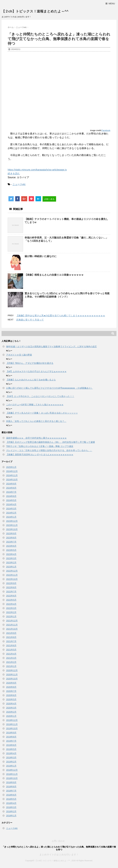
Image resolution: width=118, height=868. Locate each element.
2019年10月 (12, 728)
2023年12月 (12, 521)
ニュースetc (19, 184)
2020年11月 (12, 675)
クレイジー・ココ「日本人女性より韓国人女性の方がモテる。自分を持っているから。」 (49, 450)
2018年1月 (11, 816)
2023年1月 (11, 567)
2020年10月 (12, 679)
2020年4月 (11, 704)
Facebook (106, 130)
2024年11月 (12, 475)
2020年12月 (12, 670)
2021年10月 (12, 629)
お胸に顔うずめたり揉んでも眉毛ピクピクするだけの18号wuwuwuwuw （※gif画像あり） (49, 388)
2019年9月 (11, 733)
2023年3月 (11, 558)
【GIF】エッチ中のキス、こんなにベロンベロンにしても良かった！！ (40, 396)
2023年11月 (12, 525)
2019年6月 (11, 745)
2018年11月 (12, 774)
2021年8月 (11, 637)
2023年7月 (11, 542)
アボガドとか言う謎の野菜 (19, 355)
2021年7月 (11, 641)
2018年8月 (11, 787)
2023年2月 (11, 563)
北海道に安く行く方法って (30, 320)
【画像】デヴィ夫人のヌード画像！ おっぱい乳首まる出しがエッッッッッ (42, 413)
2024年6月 (11, 496)
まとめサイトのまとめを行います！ (59, 855)
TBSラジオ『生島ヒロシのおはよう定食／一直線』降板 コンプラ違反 (40, 446)
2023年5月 (11, 550)
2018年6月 (11, 795)
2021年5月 (11, 650)
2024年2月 (11, 513)
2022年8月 (11, 587)
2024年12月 (12, 471)
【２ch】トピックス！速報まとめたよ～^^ (35, 11)
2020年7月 (11, 691)
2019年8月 (11, 737)
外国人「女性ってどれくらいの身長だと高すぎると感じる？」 (36, 421)
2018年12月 (12, 770)
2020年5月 (11, 699)
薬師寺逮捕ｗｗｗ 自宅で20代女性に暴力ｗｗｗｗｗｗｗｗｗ (36, 438)
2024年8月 (11, 488)
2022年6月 (11, 596)
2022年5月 (11, 600)
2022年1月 (11, 616)
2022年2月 (11, 612)
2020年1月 (11, 716)
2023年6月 (11, 546)
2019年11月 (12, 724)
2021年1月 (11, 666)
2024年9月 (11, 484)
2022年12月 (12, 571)
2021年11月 (12, 625)
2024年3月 (11, 509)
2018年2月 (11, 811)
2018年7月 (11, 791)
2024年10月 (12, 480)
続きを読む (14, 174)
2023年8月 (11, 538)
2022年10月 (12, 579)
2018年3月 (11, 807)
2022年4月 (11, 604)
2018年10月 (12, 778)
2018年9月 (11, 782)
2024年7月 (11, 492)
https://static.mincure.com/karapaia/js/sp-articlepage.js (37, 170)
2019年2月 (11, 762)
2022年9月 (11, 583)
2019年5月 (11, 749)
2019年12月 (12, 720)
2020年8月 (11, 687)
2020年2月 (11, 712)
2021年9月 (11, 633)
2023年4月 (11, 554)
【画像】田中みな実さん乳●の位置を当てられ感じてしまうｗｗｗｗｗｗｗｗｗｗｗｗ (61, 316)
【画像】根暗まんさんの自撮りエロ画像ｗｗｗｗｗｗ (54, 275)
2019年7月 (11, 741)
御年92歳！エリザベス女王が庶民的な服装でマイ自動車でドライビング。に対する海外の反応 (51, 346)
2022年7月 (11, 592)
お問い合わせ (58, 841)
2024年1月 (11, 517)
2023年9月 (11, 533)
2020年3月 (11, 708)
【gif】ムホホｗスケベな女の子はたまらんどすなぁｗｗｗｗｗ (36, 371)
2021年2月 (11, 662)
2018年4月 (11, 803)
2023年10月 (12, 529)
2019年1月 (11, 766)
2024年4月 (11, 504)
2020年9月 (11, 683)
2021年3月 (11, 658)
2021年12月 (12, 621)
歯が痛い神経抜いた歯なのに (41, 256)
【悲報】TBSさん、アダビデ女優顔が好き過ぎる (30, 363)
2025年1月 (11, 467)
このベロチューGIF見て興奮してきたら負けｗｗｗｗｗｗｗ (35, 405)
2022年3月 (11, 608)
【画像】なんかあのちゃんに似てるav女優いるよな (31, 380)
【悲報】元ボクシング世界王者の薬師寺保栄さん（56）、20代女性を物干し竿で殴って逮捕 (50, 442)
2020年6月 (11, 695)
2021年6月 (11, 646)
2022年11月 (12, 575)
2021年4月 (11, 654)
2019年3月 (11, 758)
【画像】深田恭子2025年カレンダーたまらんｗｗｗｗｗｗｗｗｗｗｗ (40, 455)
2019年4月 (11, 753)
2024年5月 (11, 500)
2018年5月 (11, 799)
